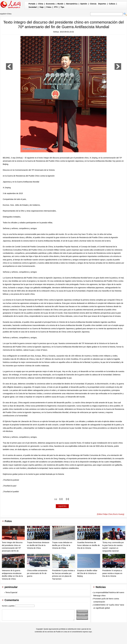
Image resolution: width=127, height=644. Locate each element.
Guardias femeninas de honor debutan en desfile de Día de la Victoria (89, 545)
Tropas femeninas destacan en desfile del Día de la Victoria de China (38, 545)
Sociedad (33, 7)
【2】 (61, 499)
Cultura (112, 4)
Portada (32, 4)
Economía (50, 4)
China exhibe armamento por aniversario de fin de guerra (37, 573)
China (41, 4)
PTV (56, 7)
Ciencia (93, 4)
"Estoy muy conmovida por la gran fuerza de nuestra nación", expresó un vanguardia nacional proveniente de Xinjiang (113, 548)
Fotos (49, 7)
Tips (62, 7)
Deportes (102, 4)
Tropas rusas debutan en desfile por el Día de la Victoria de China (62, 545)
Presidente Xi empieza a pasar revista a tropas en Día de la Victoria (112, 573)
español (3, 14)
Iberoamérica (72, 4)
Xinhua (56, 32)
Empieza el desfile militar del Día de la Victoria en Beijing (87, 573)
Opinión (84, 4)
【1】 (56, 499)
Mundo (60, 4)
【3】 (67, 499)
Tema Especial (11, 592)
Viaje (41, 7)
